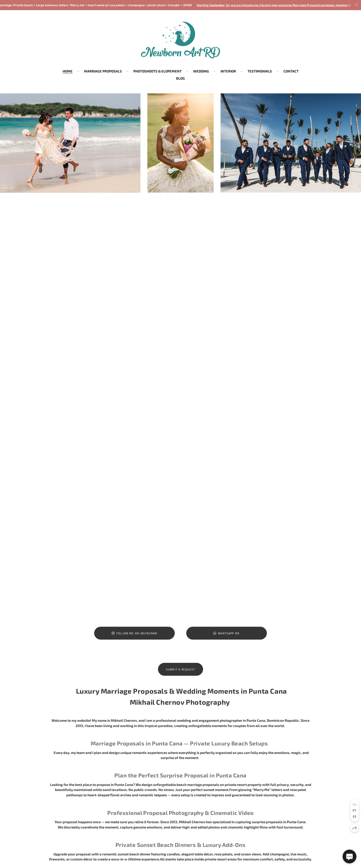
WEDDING (201, 71)
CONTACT (291, 71)
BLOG (180, 78)
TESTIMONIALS (260, 71)
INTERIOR (228, 71)
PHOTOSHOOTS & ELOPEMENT (157, 71)
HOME (68, 71)
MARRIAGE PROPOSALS (103, 71)
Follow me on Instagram (135, 637)
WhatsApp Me (227, 637)
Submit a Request (180, 673)
